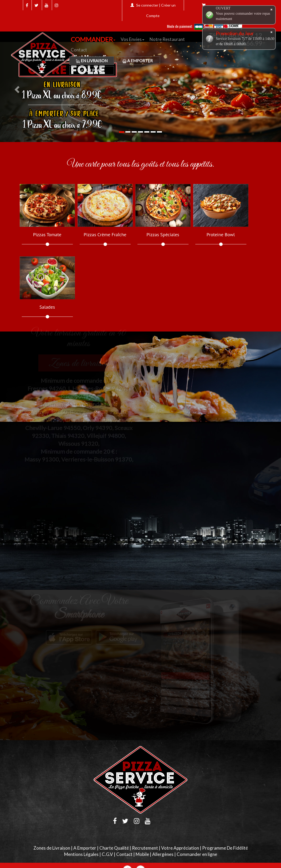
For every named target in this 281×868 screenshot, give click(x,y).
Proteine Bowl (221, 235)
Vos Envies (132, 39)
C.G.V (107, 854)
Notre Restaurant (167, 39)
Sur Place (92, 70)
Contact (79, 50)
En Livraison (92, 61)
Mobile (142, 854)
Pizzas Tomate (47, 235)
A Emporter (138, 61)
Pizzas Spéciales (163, 235)
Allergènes (163, 854)
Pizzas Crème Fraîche (105, 235)
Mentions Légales (81, 854)
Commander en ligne (197, 854)
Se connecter (147, 5)
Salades (47, 307)
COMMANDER (93, 39)
